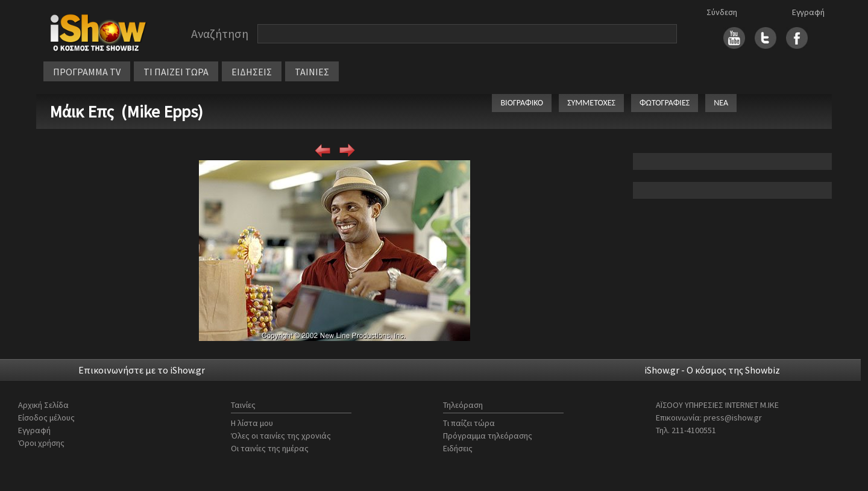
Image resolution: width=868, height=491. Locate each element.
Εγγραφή (808, 12)
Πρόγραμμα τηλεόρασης (488, 436)
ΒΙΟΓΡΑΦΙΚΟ (522, 103)
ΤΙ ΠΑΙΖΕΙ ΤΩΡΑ (176, 72)
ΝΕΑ (721, 103)
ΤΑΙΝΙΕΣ (312, 72)
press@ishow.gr (733, 418)
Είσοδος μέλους (46, 418)
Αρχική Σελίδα (43, 405)
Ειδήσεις (458, 448)
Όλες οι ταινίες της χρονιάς (281, 436)
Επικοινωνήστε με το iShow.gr (142, 370)
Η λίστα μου (252, 423)
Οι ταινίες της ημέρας (270, 448)
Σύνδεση (722, 12)
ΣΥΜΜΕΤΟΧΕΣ (591, 103)
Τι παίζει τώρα (469, 423)
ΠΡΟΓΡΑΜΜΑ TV (87, 72)
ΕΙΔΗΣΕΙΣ (252, 72)
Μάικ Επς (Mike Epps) (126, 111)
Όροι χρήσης (41, 443)
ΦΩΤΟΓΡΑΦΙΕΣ (665, 103)
